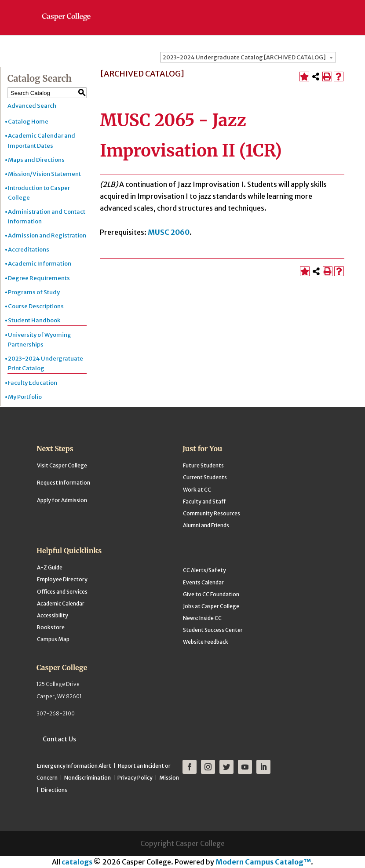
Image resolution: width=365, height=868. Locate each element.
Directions (54, 790)
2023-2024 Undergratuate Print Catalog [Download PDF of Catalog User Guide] (46, 363)
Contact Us (59, 739)
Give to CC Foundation (211, 594)
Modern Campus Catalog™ (263, 862)
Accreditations (29, 250)
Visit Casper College (62, 465)
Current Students (205, 477)
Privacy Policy (135, 778)
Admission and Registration (47, 235)
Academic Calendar (61, 604)
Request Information (64, 483)
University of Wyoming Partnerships (40, 340)
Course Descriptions (36, 306)
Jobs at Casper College (211, 606)
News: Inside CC (202, 618)
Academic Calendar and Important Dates (42, 140)
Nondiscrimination (88, 778)
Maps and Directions (36, 160)
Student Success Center (213, 630)
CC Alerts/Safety (204, 570)
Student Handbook (34, 320)
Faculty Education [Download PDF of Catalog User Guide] (33, 383)
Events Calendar (203, 582)
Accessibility (53, 615)
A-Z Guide (50, 567)
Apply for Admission (62, 500)
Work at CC (197, 490)
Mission (169, 778)
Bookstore (51, 627)
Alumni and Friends (206, 525)
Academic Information (40, 264)
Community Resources (212, 513)
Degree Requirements (39, 278)
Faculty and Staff (204, 501)
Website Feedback (206, 642)
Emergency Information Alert (74, 766)
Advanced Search (32, 106)
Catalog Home (28, 122)
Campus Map (53, 639)
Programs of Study (34, 292)
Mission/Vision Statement (44, 174)
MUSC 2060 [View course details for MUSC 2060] (169, 232)
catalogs (77, 862)
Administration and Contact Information (47, 217)
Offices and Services (62, 592)
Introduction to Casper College (39, 193)
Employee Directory (62, 579)
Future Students (203, 465)
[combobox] (248, 57)
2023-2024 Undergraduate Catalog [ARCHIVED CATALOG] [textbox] (244, 57)
